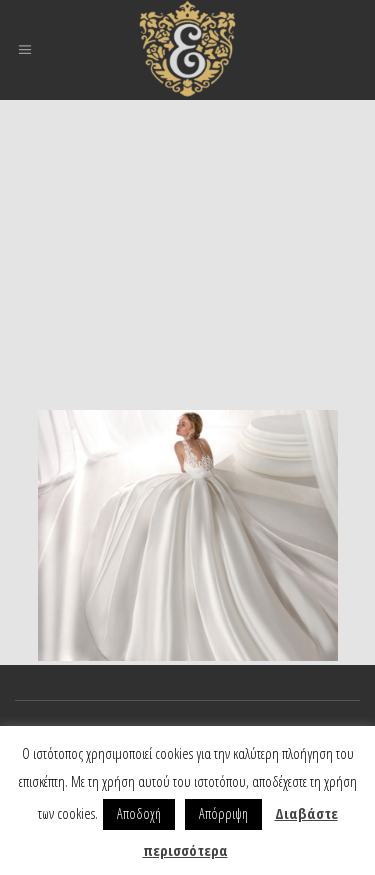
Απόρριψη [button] (223, 813)
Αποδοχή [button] (139, 813)
